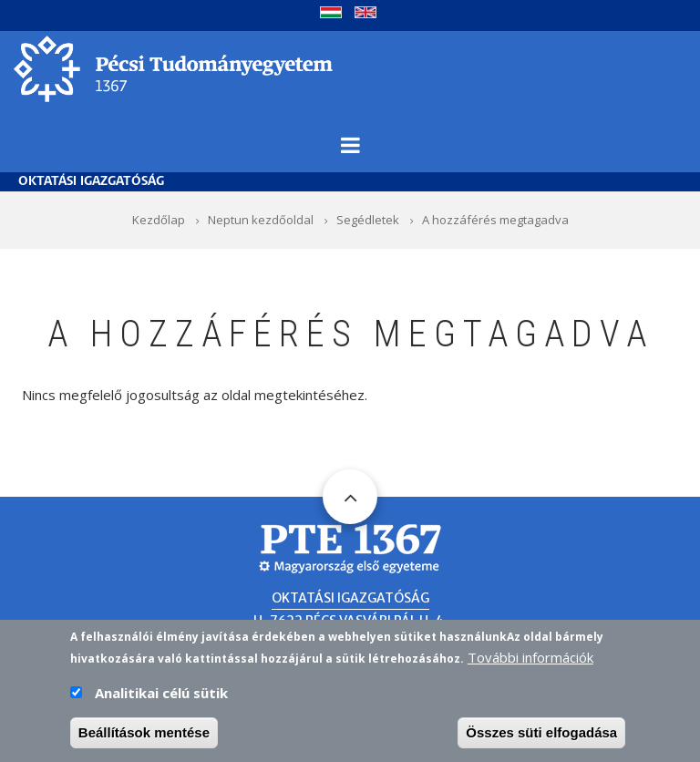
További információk (530, 664)
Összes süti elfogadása (541, 739)
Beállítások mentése (144, 739)
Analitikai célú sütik (161, 699)
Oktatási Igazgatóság (91, 182)
